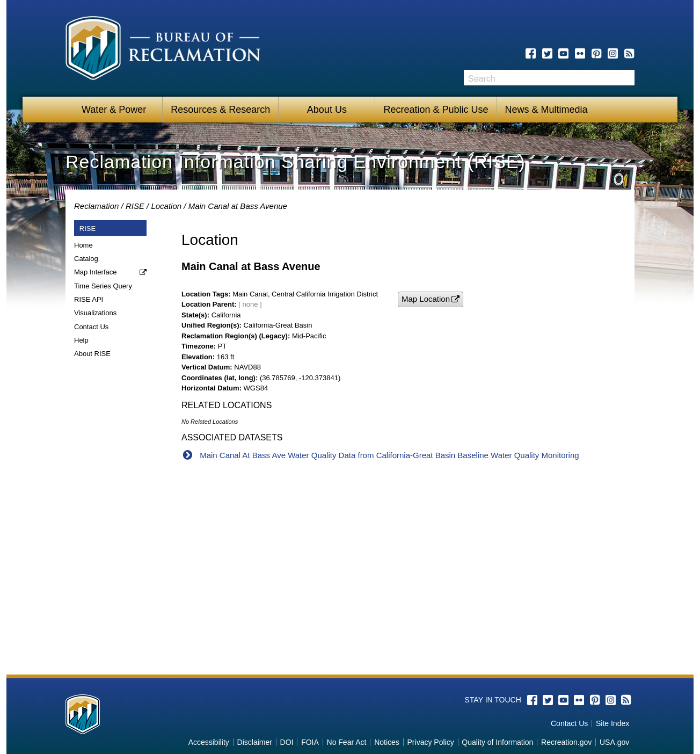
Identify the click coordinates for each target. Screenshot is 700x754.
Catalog (86, 259)
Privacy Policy (431, 742)
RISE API (89, 299)
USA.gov (614, 742)
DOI (287, 742)
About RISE (92, 354)
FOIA (310, 742)
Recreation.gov (566, 742)
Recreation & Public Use (436, 110)
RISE (135, 206)
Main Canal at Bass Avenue (238, 206)
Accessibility (209, 742)
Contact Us (91, 327)
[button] (431, 299)
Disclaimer (255, 742)
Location (166, 206)
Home (83, 245)
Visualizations (95, 313)
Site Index (612, 723)
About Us (327, 110)
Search (626, 78)
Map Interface (96, 272)
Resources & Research (220, 110)
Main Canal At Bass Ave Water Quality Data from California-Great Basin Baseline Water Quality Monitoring (389, 455)
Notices (387, 742)
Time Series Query (103, 286)
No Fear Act (347, 742)
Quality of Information (497, 742)
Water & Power (114, 110)
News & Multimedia (546, 110)
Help (81, 340)
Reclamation (96, 206)
